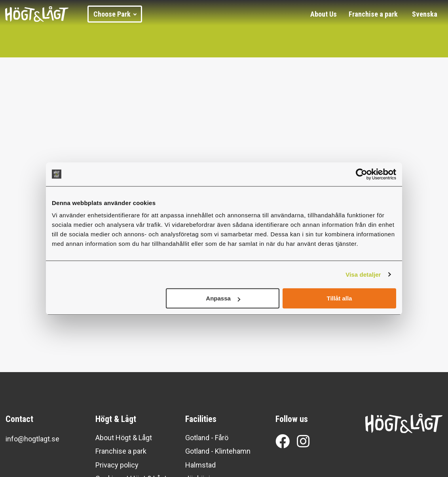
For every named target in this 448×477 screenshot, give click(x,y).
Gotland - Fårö (207, 438)
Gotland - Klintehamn (218, 451)
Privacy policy (117, 465)
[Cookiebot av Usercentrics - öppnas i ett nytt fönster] (362, 174)
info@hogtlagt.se (32, 439)
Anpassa (223, 298)
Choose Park (115, 14)
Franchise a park (373, 14)
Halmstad (200, 465)
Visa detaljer (363, 275)
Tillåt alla (339, 298)
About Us (324, 14)
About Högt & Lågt (124, 438)
